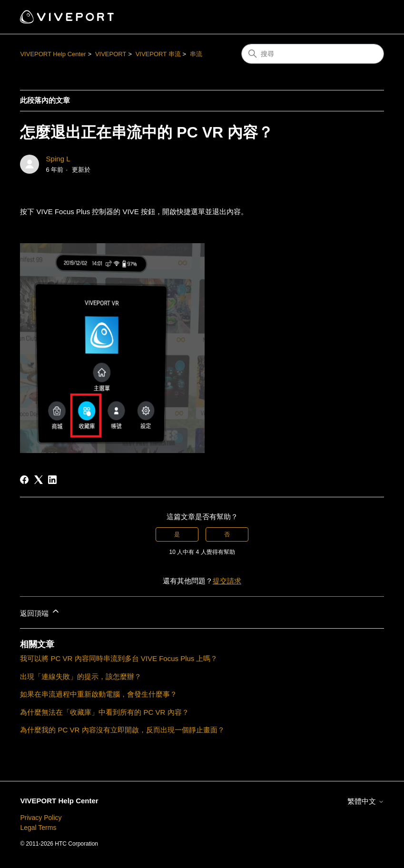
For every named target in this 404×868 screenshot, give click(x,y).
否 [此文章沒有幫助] (227, 534)
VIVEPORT (111, 54)
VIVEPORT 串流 (158, 54)
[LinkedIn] (52, 480)
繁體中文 (365, 801)
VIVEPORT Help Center (53, 54)
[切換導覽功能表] (367, 17)
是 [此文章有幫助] (177, 534)
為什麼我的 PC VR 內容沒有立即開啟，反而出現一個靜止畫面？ (122, 730)
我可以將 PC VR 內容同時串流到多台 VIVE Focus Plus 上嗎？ (119, 658)
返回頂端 (40, 612)
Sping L (58, 159)
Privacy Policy (41, 818)
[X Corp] (39, 480)
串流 (196, 54)
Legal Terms (38, 828)
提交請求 (227, 581)
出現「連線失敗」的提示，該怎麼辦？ (81, 676)
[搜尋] (313, 54)
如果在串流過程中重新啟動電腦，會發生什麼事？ (99, 694)
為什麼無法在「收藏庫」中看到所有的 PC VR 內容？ (104, 712)
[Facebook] (24, 480)
